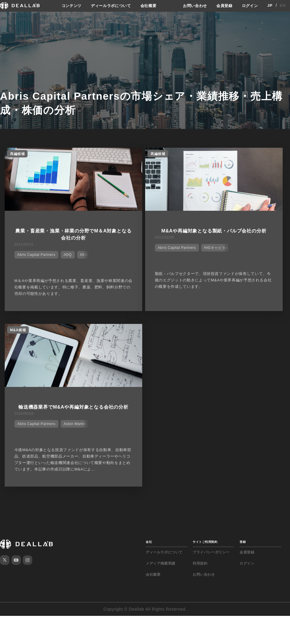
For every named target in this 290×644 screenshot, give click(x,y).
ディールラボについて (109, 6)
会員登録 (223, 6)
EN (283, 6)
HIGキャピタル (218, 247)
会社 (149, 541)
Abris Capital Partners (36, 254)
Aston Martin (75, 423)
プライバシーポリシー (211, 552)
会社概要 (149, 6)
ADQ (68, 254)
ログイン (249, 6)
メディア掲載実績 (161, 563)
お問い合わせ (192, 6)
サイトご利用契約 (205, 541)
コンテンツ (67, 6)
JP (270, 6)
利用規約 (200, 563)
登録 (243, 541)
